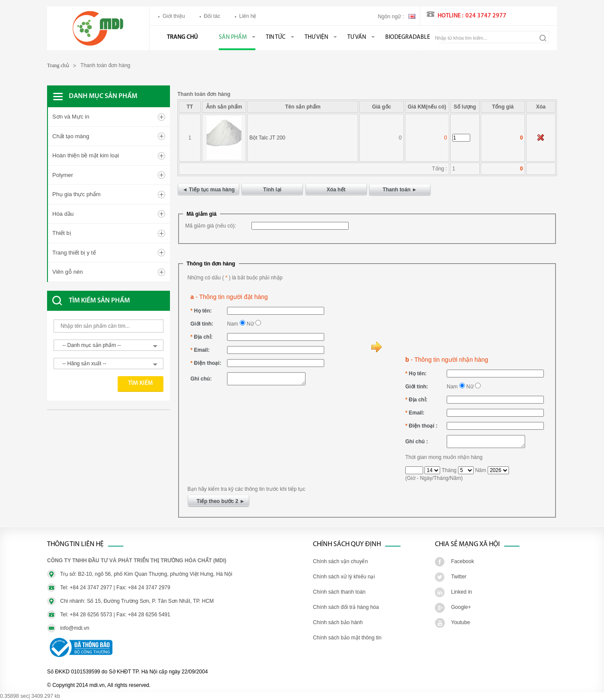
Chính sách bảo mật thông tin (347, 638)
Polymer (63, 175)
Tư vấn (357, 37)
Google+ (461, 607)
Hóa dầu (63, 214)
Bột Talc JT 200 (267, 138)
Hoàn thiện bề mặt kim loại (86, 155)
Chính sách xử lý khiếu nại (344, 577)
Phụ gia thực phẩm (76, 194)
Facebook (463, 561)
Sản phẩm (233, 37)
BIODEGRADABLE (408, 37)
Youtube (461, 622)
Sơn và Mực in (71, 117)
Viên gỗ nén (68, 272)
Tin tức (276, 37)
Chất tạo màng (71, 136)
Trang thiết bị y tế (74, 253)
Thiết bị (62, 233)
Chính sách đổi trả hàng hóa (346, 607)
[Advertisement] (117, 441)
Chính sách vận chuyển (340, 561)
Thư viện (316, 37)
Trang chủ (182, 37)
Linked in (461, 592)
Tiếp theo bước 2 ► (221, 501)
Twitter (459, 577)
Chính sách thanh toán (339, 592)
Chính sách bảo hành (338, 622)
